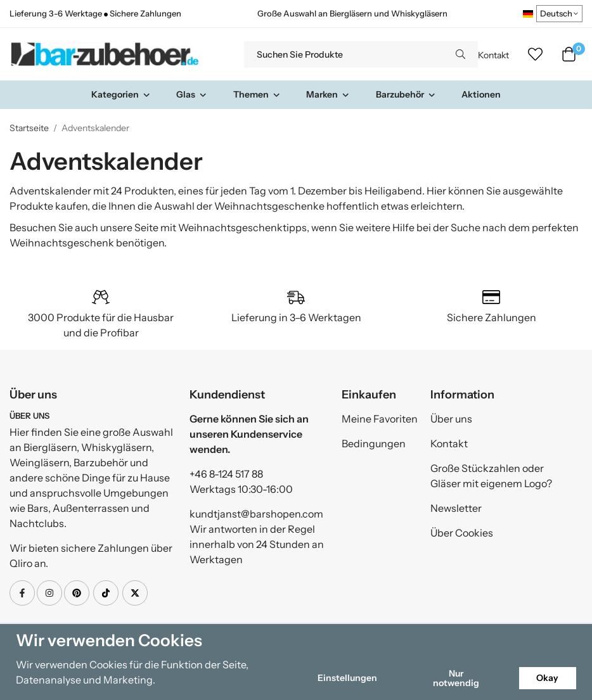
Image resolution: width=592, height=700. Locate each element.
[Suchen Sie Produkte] (344, 54)
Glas (192, 94)
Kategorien (121, 94)
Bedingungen (374, 443)
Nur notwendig (456, 678)
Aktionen (481, 94)
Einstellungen (347, 678)
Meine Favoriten (380, 419)
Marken (328, 94)
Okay (547, 678)
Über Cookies (462, 533)
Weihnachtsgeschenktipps (242, 227)
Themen (257, 94)
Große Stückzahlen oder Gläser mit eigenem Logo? (491, 476)
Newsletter (456, 508)
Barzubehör (406, 94)
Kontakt (493, 55)
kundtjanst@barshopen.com (256, 514)
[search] (460, 54)
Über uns (451, 419)
